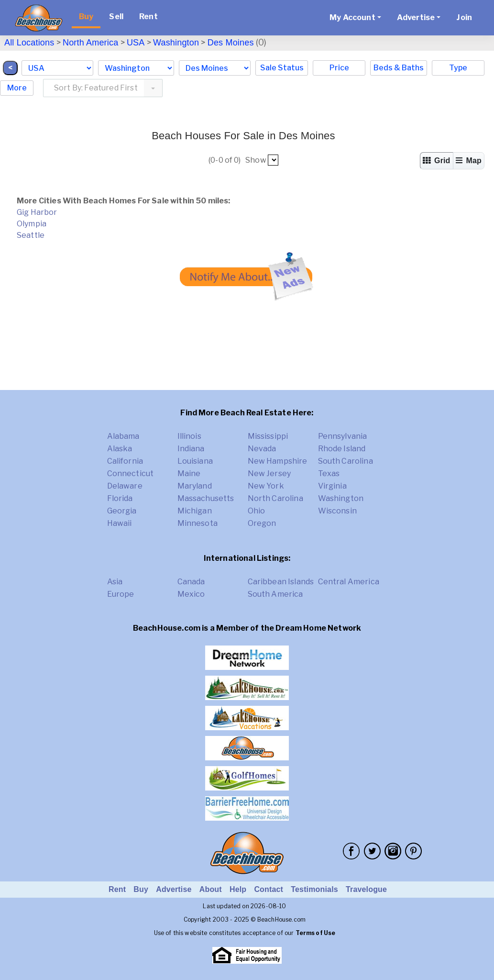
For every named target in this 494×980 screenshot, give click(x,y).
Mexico (191, 594)
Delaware (125, 486)
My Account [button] (352, 17)
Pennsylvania (343, 436)
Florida (120, 498)
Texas (329, 473)
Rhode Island (342, 449)
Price (339, 68)
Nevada (262, 449)
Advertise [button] (416, 17)
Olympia (32, 224)
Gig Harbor (37, 212)
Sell (116, 17)
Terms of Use (316, 933)
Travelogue (366, 889)
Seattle (31, 235)
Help (238, 889)
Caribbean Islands (281, 582)
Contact (269, 889)
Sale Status (282, 68)
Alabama (123, 436)
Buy (86, 17)
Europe (121, 594)
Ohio (257, 511)
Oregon (262, 523)
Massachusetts (206, 498)
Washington (176, 43)
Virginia (332, 486)
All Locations (29, 43)
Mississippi (268, 436)
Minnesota (198, 523)
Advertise (174, 889)
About (211, 889)
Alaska (120, 449)
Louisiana (195, 461)
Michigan (195, 511)
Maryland (195, 486)
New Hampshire (278, 461)
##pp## (273, 160)
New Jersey (269, 473)
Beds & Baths (399, 68)
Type (458, 68)
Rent (148, 17)
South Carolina (346, 461)
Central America (349, 582)
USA (136, 43)
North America (90, 43)
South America (275, 594)
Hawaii (120, 523)
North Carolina (275, 498)
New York (266, 486)
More (17, 88)
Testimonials (314, 889)
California (125, 461)
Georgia (122, 511)
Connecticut (131, 473)
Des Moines (231, 43)
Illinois (189, 436)
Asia (115, 582)
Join (464, 17)
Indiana (191, 449)
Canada (191, 582)
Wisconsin (337, 511)
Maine (189, 473)
